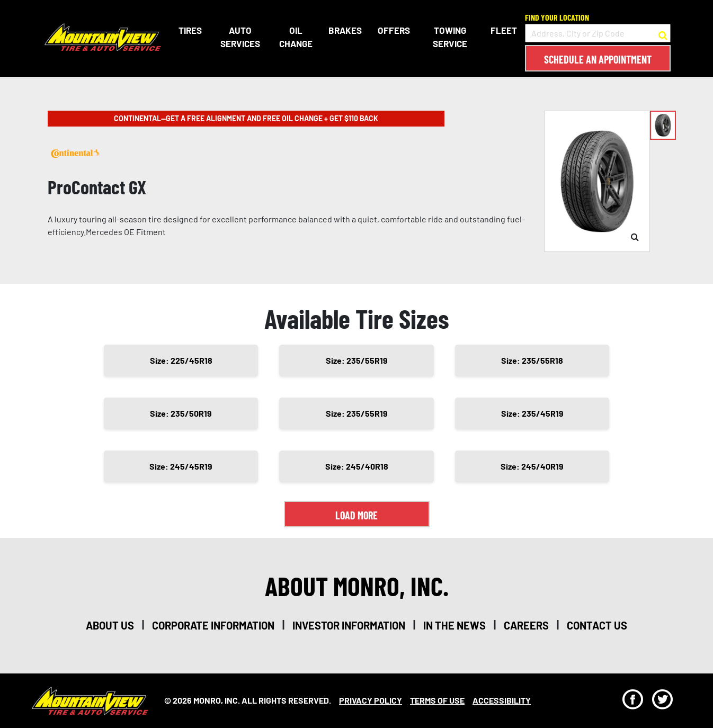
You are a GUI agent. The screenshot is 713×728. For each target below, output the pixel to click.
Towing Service (450, 37)
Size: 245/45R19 (181, 466)
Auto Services (239, 37)
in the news (454, 625)
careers (526, 625)
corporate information (213, 625)
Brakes (344, 30)
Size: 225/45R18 (181, 360)
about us (110, 625)
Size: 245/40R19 (532, 466)
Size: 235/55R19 (357, 360)
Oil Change (295, 37)
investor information (349, 625)
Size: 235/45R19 (532, 413)
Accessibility (502, 700)
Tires (188, 30)
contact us (597, 625)
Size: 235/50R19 (181, 413)
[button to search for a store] (663, 33)
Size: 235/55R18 (532, 360)
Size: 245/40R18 (357, 466)
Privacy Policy (371, 700)
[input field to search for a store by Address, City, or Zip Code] (598, 33)
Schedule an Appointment (598, 59)
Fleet (504, 30)
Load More (356, 515)
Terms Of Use (437, 700)
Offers (393, 30)
